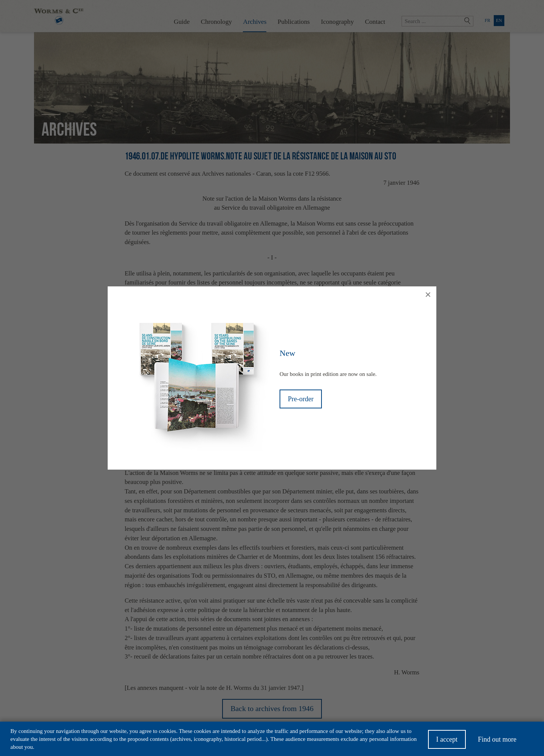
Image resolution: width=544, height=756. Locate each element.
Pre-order (301, 399)
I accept (447, 742)
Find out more (497, 742)
